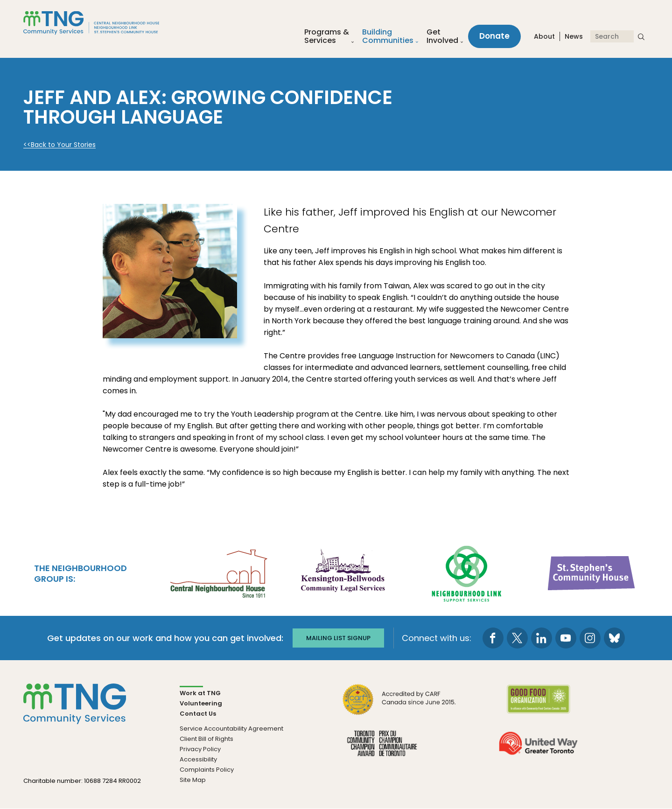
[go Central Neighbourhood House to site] (218, 572)
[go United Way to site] (538, 749)
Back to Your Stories (63, 145)
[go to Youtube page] (566, 638)
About (544, 37)
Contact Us (198, 714)
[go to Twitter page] (517, 638)
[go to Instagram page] (590, 638)
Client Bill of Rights (206, 739)
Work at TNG (200, 693)
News (574, 37)
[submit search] (641, 36)
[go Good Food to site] (538, 705)
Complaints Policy (207, 770)
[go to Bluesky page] (614, 638)
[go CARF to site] (399, 705)
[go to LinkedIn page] (542, 638)
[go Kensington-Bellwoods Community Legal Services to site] (343, 572)
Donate (494, 36)
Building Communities (388, 36)
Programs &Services (327, 36)
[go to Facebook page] (493, 638)
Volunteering (201, 703)
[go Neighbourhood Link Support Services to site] (467, 572)
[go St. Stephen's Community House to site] (592, 572)
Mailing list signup (338, 638)
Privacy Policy (200, 749)
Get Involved (442, 36)
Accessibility (198, 759)
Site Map (193, 780)
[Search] (612, 36)
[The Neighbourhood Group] (102, 23)
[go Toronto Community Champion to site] (382, 749)
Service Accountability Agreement (231, 729)
